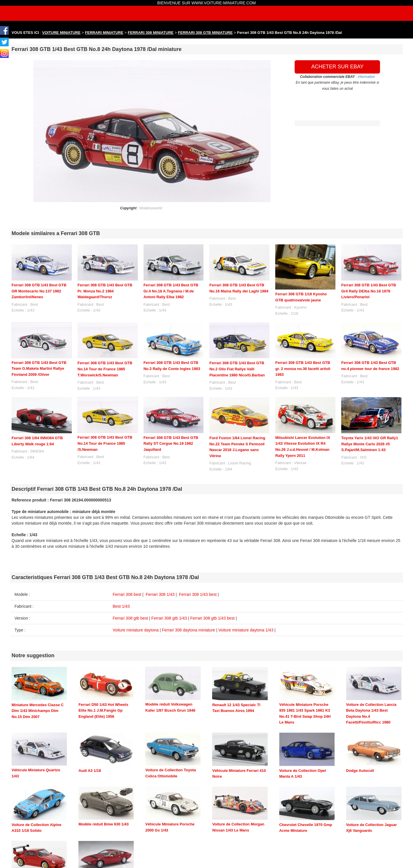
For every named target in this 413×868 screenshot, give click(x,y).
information (366, 77)
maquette (129, 865)
